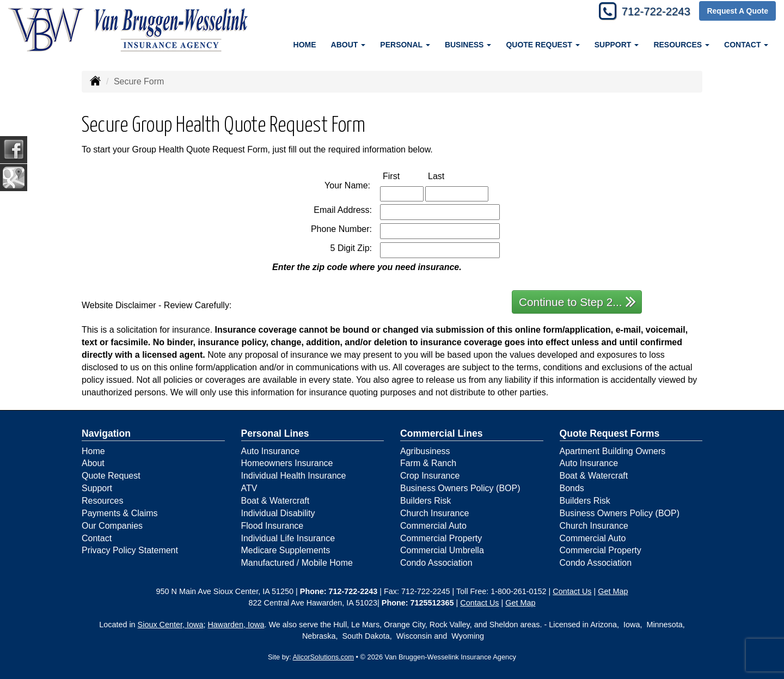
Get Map (613, 591)
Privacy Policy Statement (130, 550)
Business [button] (468, 45)
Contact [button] (746, 45)
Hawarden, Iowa (236, 625)
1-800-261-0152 (518, 591)
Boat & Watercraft (275, 501)
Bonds (572, 488)
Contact (97, 538)
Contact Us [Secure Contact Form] (572, 591)
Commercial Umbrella (442, 550)
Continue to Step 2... (577, 301)
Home (305, 45)
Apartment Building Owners (613, 451)
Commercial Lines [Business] (442, 433)
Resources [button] (681, 45)
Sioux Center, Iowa (171, 625)
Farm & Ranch (428, 463)
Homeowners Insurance (287, 463)
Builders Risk (425, 501)
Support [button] (617, 45)
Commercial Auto (433, 526)
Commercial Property (441, 538)
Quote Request (111, 476)
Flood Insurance (272, 526)
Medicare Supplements (286, 550)
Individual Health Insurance (294, 476)
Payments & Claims (120, 513)
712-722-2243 (651, 12)
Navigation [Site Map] (106, 433)
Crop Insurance (430, 476)
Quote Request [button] (543, 45)
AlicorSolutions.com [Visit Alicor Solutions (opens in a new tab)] (323, 657)
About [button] (348, 45)
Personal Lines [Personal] (275, 433)
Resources (102, 501)
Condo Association (436, 563)
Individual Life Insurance (288, 538)
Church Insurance (434, 513)
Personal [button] (405, 45)
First (403, 176)
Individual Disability (278, 513)
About (93, 463)
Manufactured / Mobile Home (297, 563)
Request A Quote (737, 12)
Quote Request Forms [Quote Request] (610, 433)
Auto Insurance (271, 451)
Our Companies (112, 526)
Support (97, 488)
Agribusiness (425, 451)
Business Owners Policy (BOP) (460, 488)
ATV (249, 488)
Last (448, 176)
